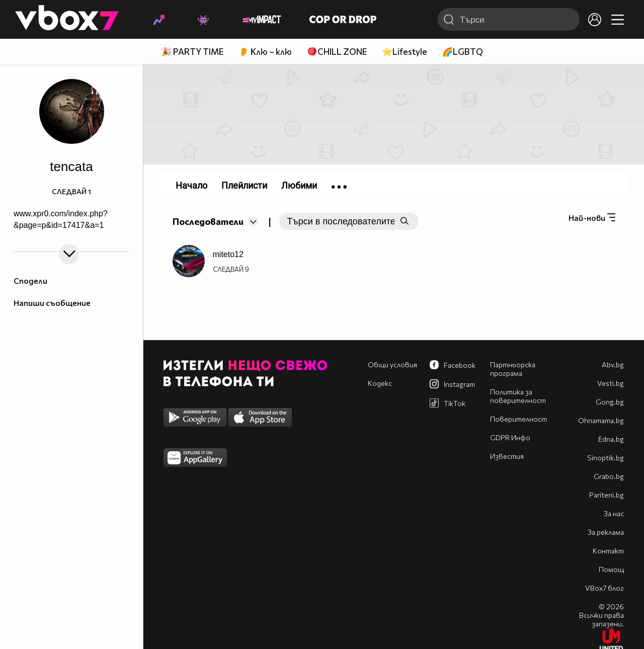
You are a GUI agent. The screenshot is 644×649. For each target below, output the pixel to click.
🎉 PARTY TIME (192, 52)
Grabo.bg (609, 476)
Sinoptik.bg (606, 458)
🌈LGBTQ (463, 52)
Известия (507, 456)
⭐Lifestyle (405, 52)
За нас (614, 513)
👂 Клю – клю (265, 52)
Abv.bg (613, 364)
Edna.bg (611, 439)
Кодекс (380, 383)
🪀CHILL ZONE (337, 52)
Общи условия (392, 364)
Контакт (608, 551)
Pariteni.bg (607, 495)
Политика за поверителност (518, 396)
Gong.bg (610, 402)
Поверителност (518, 419)
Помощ (611, 569)
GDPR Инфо (510, 437)
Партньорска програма (513, 369)
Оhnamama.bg (601, 420)
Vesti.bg (611, 383)
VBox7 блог (605, 588)
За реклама (606, 532)
